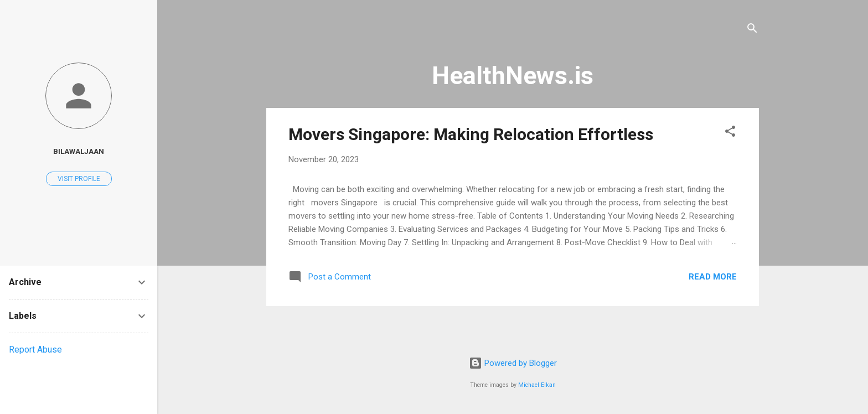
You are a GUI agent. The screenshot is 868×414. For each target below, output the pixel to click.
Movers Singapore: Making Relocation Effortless (471, 134)
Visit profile (79, 179)
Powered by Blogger (513, 363)
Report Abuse (35, 350)
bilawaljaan (79, 151)
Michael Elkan (537, 385)
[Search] (752, 30)
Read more (713, 277)
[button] (730, 133)
